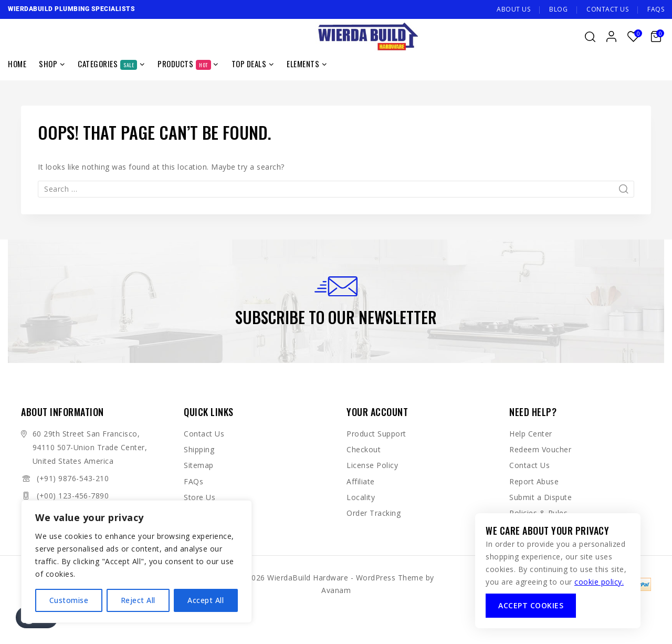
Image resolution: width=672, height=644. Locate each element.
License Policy (372, 465)
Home (17, 64)
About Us (513, 9)
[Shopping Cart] (657, 37)
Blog (558, 9)
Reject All (138, 600)
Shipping (199, 449)
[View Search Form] (590, 37)
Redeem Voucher (540, 449)
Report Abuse (534, 481)
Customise (69, 600)
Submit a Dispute (540, 497)
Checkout (364, 449)
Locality (361, 497)
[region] (136, 562)
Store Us (199, 497)
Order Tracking (374, 513)
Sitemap (199, 465)
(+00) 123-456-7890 (73, 496)
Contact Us (607, 9)
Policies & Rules (538, 513)
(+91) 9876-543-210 (73, 478)
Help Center (531, 434)
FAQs (656, 9)
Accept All (206, 600)
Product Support (376, 434)
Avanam (336, 590)
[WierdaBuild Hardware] (367, 37)
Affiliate (361, 481)
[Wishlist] (634, 37)
